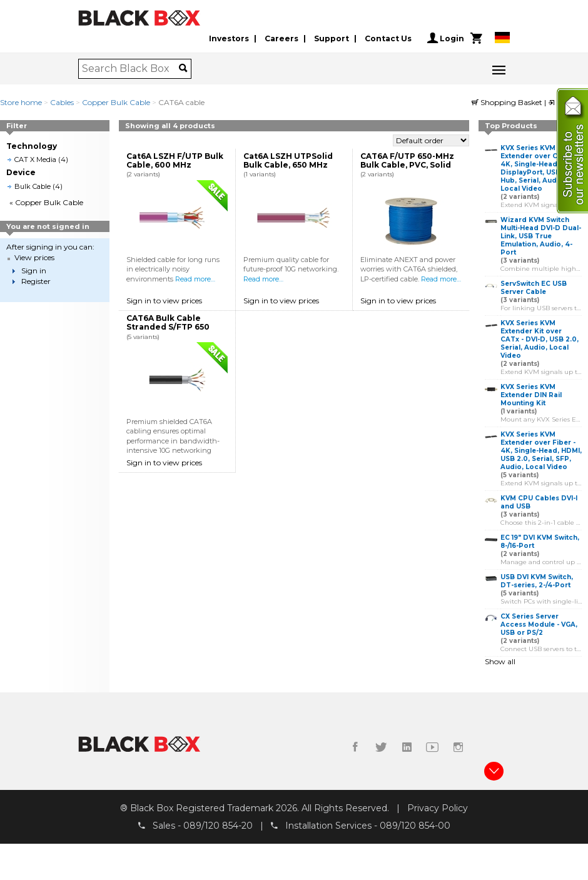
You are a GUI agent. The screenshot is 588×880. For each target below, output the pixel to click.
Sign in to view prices (164, 301)
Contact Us (388, 38)
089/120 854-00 (415, 826)
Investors (229, 38)
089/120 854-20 (218, 826)
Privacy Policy (438, 808)
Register (36, 281)
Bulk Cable (33, 186)
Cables (62, 102)
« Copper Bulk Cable (46, 202)
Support (332, 38)
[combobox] (130, 69)
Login (446, 38)
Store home (21, 102)
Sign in (34, 271)
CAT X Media (35, 159)
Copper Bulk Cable (116, 102)
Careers (281, 38)
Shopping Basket (508, 102)
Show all (500, 661)
